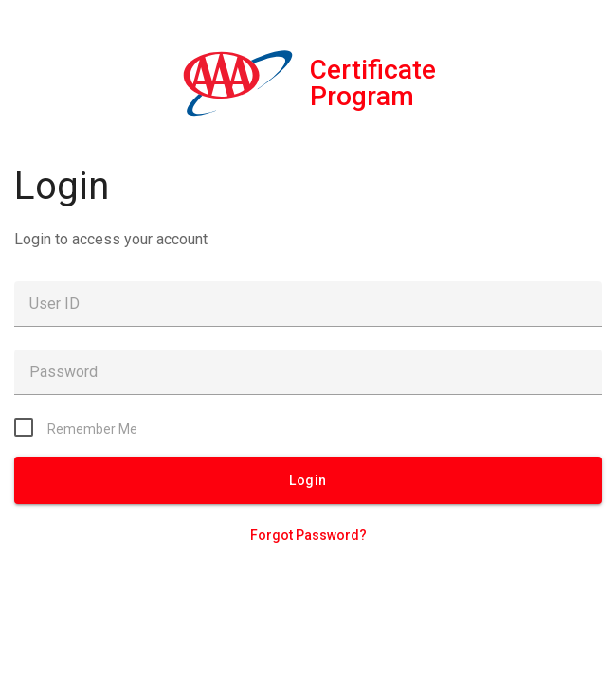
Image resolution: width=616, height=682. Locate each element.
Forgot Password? (308, 535)
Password (63, 372)
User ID (54, 304)
